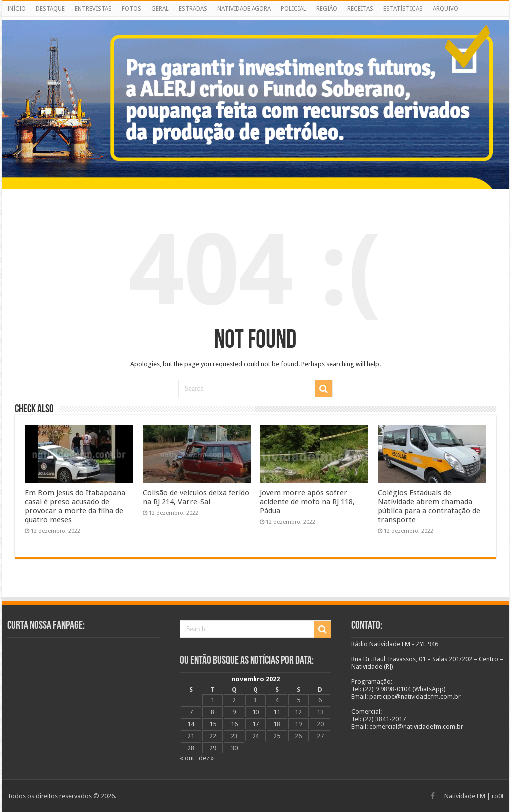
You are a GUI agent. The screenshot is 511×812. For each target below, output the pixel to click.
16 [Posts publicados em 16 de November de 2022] (234, 724)
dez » (206, 758)
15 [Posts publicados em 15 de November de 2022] (213, 724)
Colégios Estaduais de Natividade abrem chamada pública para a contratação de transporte (429, 506)
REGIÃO (327, 9)
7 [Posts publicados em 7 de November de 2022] (191, 712)
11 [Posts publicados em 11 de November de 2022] (277, 712)
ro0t (498, 796)
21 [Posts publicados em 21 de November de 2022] (191, 736)
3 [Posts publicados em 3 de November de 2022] (255, 700)
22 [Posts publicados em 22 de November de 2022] (213, 736)
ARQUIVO (445, 9)
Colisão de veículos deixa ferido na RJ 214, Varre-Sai (196, 497)
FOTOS (131, 9)
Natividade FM (465, 796)
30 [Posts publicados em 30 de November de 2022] (234, 748)
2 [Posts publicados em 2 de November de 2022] (234, 700)
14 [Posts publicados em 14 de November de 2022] (191, 724)
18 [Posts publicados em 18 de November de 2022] (277, 724)
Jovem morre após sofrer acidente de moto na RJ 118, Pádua (307, 502)
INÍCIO (17, 9)
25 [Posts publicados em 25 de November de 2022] (277, 736)
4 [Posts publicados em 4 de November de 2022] (277, 700)
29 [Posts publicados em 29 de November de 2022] (213, 748)
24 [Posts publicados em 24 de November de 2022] (255, 736)
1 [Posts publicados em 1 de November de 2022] (212, 700)
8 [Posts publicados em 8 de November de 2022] (212, 712)
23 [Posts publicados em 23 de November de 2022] (234, 736)
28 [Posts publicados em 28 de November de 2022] (191, 748)
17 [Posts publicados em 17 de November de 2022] (255, 724)
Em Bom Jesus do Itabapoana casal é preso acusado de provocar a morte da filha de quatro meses (75, 506)
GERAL (160, 9)
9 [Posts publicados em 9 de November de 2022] (234, 712)
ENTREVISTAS (93, 9)
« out (187, 758)
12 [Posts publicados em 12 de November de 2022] (298, 712)
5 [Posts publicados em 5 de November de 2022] (299, 700)
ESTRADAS (193, 9)
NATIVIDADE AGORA (244, 9)
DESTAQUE (50, 9)
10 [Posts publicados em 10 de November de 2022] (255, 712)
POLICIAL (294, 9)
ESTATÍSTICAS (403, 9)
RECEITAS (360, 9)
